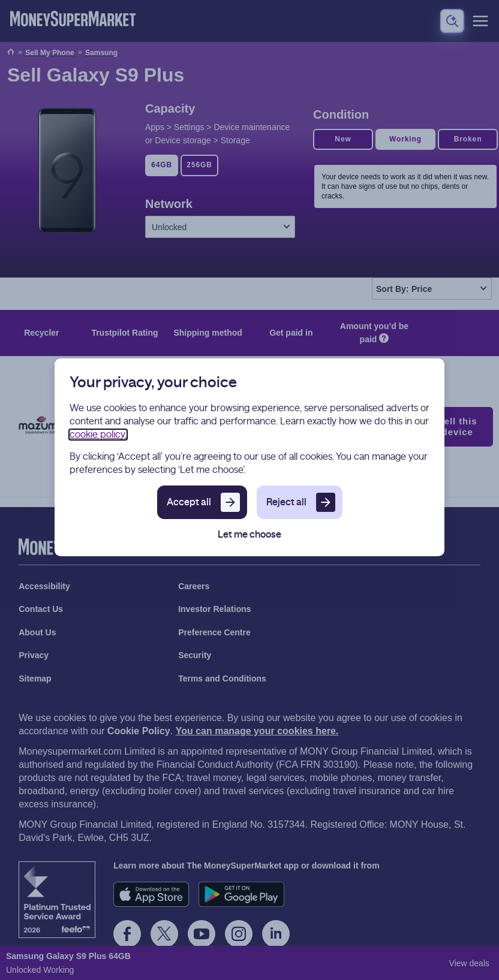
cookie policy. (98, 435)
